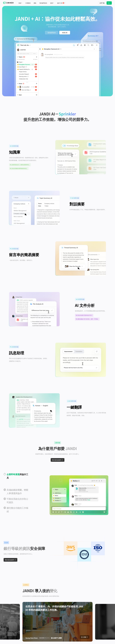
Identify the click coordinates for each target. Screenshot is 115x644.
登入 (109, 3)
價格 (35, 3)
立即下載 (102, 3)
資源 (52, 3)
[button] (26, 39)
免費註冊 (65, 33)
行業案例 (28, 3)
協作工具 (61, 3)
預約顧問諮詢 (43, 3)
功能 (20, 3)
